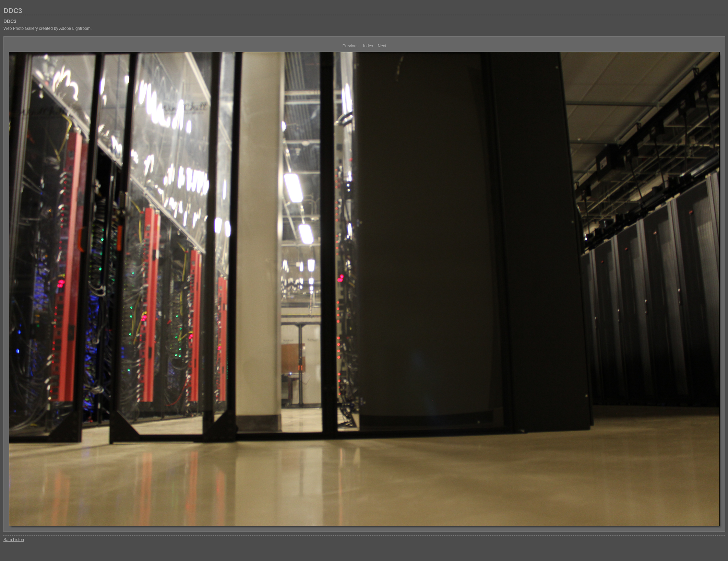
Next (382, 46)
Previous (351, 46)
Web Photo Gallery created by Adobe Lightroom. (47, 28)
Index (368, 46)
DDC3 (13, 11)
